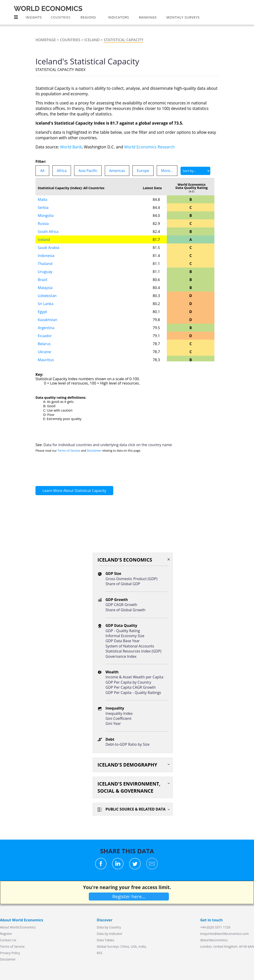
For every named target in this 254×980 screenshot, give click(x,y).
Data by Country (109, 927)
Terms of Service (69, 450)
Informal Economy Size (125, 636)
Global (102, 946)
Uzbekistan (47, 296)
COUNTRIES (61, 17)
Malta (43, 199)
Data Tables (105, 940)
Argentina (46, 328)
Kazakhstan (47, 320)
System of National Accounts (130, 646)
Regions (88, 17)
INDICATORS (119, 17)
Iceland (92, 40)
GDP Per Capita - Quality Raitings (133, 693)
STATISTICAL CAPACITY (123, 40)
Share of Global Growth (125, 610)
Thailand (45, 264)
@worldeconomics (214, 940)
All (42, 171)
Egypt (42, 312)
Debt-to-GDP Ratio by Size (127, 744)
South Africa (48, 232)
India (142, 946)
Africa (62, 171)
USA (134, 946)
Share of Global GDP (123, 584)
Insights (34, 17)
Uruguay (45, 272)
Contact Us (8, 940)
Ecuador (45, 336)
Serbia (43, 207)
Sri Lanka (46, 304)
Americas (117, 171)
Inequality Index (119, 713)
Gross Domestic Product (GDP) (131, 579)
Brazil (42, 280)
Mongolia (46, 216)
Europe (143, 171)
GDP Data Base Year (123, 641)
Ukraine (44, 352)
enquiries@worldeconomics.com (224, 934)
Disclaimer (94, 450)
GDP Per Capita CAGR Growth (131, 687)
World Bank (71, 147)
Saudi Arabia (49, 248)
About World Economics (18, 927)
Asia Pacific (88, 171)
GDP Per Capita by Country (128, 682)
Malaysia (45, 288)
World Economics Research (149, 147)
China (125, 946)
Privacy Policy (10, 953)
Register (6, 934)
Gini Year (113, 723)
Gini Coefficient (118, 718)
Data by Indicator (110, 934)
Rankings (148, 17)
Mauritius (46, 360)
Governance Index (121, 656)
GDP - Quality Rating (123, 631)
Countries (70, 40)
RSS (100, 953)
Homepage (46, 40)
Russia (43, 224)
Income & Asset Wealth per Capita (134, 677)
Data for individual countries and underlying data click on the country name (108, 445)
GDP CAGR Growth (121, 605)
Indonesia (46, 256)
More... (167, 171)
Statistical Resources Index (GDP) (133, 651)
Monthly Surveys (183, 17)
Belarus (44, 344)
